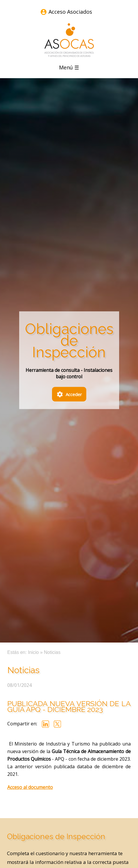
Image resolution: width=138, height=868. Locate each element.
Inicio (33, 652)
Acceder (69, 395)
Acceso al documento (30, 787)
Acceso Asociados (70, 12)
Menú (69, 67)
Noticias (52, 652)
